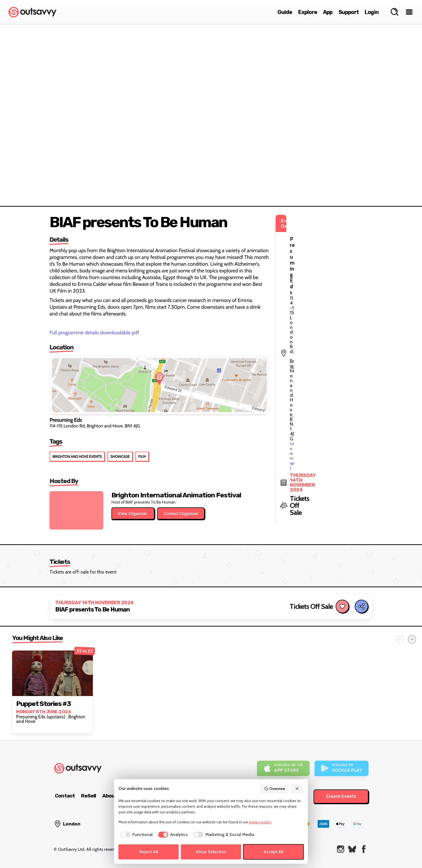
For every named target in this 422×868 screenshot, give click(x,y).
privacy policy (260, 822)
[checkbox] (136, 835)
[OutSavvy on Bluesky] (352, 849)
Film (142, 456)
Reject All (149, 852)
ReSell (88, 796)
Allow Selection (211, 852)
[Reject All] (297, 789)
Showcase (120, 456)
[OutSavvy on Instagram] (341, 849)
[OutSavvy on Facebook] (364, 849)
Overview (275, 789)
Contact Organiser (181, 513)
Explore (308, 12)
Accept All (273, 852)
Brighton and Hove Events (77, 456)
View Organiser (133, 513)
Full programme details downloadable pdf (94, 333)
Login (372, 12)
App (328, 12)
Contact (65, 796)
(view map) (331, 245)
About (110, 796)
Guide (285, 12)
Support (349, 12)
